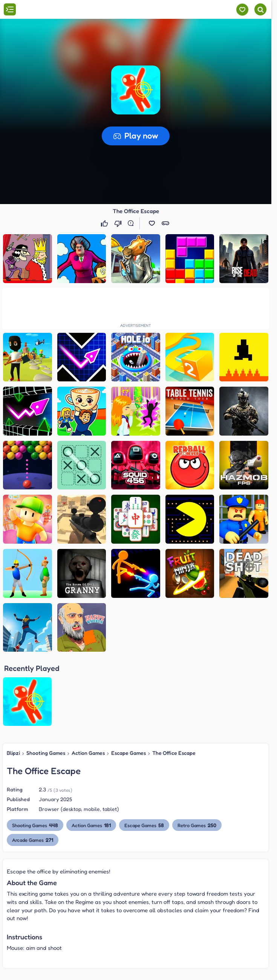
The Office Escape (174, 753)
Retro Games (197, 825)
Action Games (88, 753)
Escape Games (129, 753)
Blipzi (13, 753)
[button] (136, 90)
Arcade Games (33, 840)
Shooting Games (46, 753)
